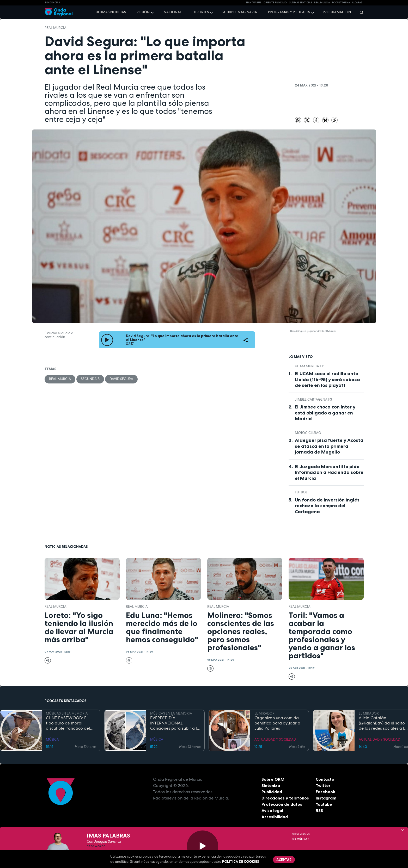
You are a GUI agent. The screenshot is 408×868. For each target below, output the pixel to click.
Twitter (323, 785)
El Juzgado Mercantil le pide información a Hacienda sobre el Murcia (329, 472)
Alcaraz (357, 3)
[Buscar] (360, 12)
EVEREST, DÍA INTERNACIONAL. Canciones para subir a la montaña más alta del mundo (175, 723)
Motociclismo (308, 433)
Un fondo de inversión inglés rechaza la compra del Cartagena (327, 506)
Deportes (201, 12)
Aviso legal (272, 810)
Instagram (326, 798)
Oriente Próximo (275, 3)
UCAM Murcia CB (310, 366)
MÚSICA (52, 739)
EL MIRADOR (264, 713)
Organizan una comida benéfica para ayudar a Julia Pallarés (277, 723)
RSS (319, 810)
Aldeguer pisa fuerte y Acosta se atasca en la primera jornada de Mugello (329, 446)
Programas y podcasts (289, 12)
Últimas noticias (111, 12)
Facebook (325, 792)
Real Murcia (322, 3)
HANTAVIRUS (254, 3)
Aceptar (284, 860)
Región (143, 12)
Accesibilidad (275, 817)
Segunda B (90, 379)
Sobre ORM (273, 779)
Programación (337, 12)
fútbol (301, 492)
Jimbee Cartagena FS (313, 399)
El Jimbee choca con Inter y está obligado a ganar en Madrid (325, 413)
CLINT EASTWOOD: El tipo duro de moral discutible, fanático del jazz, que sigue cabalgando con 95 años (70, 723)
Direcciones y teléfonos (285, 798)
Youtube (324, 804)
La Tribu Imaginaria (239, 12)
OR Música (301, 839)
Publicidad (272, 792)
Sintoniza (271, 785)
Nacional (173, 12)
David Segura (121, 379)
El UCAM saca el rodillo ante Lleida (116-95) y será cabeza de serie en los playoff (327, 379)
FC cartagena (341, 3)
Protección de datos (282, 804)
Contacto (325, 779)
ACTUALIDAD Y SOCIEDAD (275, 739)
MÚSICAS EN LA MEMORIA (67, 713)
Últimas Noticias (300, 3)
